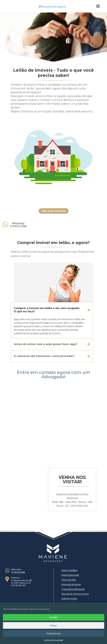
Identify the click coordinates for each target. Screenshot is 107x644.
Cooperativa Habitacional (73, 589)
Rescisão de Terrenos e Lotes (75, 594)
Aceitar (53, 617)
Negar (54, 625)
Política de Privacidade (53, 640)
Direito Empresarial (70, 575)
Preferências (53, 633)
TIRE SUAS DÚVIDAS (54, 211)
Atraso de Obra (69, 580)
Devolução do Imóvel (71, 584)
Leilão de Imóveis (69, 598)
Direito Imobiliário (70, 570)
